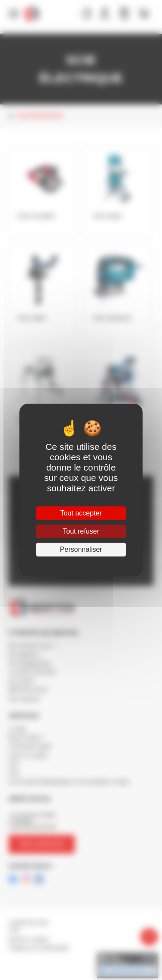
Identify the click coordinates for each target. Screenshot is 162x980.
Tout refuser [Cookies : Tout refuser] (81, 531)
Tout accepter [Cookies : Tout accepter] (81, 513)
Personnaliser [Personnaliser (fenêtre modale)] (81, 549)
